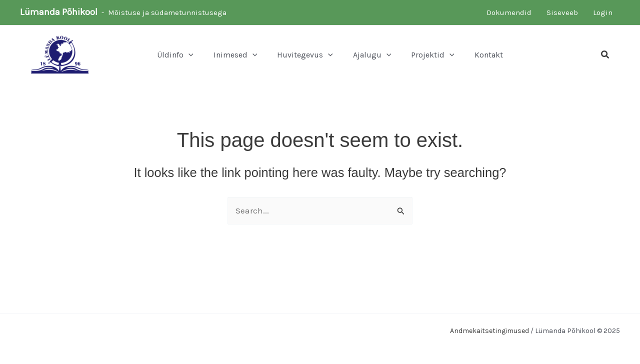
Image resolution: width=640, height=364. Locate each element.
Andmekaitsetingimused (489, 331)
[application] (188, 55)
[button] (605, 55)
